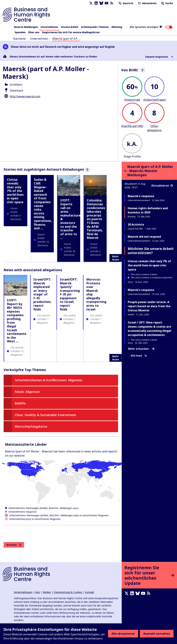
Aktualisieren (162, 186)
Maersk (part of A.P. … (66, 39)
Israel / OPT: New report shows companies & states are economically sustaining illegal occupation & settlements (149, 329)
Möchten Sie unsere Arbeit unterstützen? (151, 251)
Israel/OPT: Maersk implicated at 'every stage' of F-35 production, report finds (42, 294)
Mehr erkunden (141, 349)
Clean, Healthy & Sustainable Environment (45, 415)
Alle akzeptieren (123, 634)
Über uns (34, 32)
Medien (47, 592)
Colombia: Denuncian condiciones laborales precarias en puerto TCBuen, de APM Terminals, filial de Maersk (96, 219)
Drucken (14, 545)
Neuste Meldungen (26, 27)
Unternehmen (49, 27)
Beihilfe (20, 403)
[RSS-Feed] (112, 3)
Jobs (38, 592)
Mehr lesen (118, 258)
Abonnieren (147, 3)
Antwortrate (132, 100)
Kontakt (90, 592)
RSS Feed (139, 356)
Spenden (20, 32)
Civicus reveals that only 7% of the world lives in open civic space (15, 191)
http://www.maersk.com (25, 96)
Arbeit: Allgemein (27, 392)
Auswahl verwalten (157, 634)
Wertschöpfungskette (31, 426)
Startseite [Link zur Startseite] (19, 39)
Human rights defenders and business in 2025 (148, 210)
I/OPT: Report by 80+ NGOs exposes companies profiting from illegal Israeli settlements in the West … (17, 321)
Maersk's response (141, 196)
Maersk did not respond (144, 237)
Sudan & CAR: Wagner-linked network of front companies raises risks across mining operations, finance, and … (43, 204)
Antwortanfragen (155, 100)
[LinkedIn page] (96, 3)
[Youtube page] (106, 3)
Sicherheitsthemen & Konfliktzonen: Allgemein (48, 380)
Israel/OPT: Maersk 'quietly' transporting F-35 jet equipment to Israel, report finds (70, 294)
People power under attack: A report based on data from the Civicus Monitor (149, 306)
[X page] (91, 3)
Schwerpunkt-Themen (95, 27)
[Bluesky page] (101, 3)
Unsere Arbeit (70, 27)
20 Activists (136, 224)
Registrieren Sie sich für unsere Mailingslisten (71, 32)
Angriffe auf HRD (132, 126)
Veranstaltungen (23, 592)
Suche (167, 3)
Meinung (117, 27)
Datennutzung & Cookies (68, 592)
